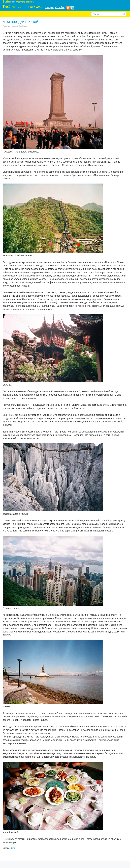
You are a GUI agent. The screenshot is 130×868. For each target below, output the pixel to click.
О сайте (60, 7)
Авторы (49, 7)
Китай (13, 848)
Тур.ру (12, 6)
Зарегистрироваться (25, 2)
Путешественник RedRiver (15, 26)
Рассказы (36, 7)
